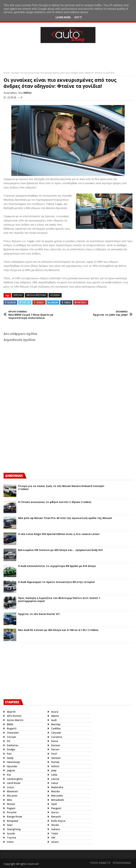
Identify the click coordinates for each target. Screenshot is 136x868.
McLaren (12, 796)
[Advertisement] (68, 56)
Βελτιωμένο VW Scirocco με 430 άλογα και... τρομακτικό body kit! (60, 550)
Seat (10, 825)
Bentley (56, 724)
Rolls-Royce (58, 821)
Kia (9, 775)
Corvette (57, 737)
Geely (10, 758)
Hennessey (13, 762)
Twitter (26, 302)
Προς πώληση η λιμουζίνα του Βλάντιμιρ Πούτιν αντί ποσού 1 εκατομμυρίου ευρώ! (59, 600)
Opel (54, 804)
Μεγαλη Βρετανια (36, 295)
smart (55, 842)
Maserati (12, 791)
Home (7, 73)
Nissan (11, 804)
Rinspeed (12, 821)
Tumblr (67, 302)
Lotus (10, 787)
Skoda (55, 825)
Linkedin (54, 302)
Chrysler (56, 733)
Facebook (11, 302)
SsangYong (14, 829)
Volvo (10, 842)
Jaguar (11, 770)
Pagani (11, 808)
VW (53, 838)
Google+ (40, 302)
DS (8, 741)
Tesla (55, 833)
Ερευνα (18, 295)
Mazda (55, 791)
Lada (54, 775)
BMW (10, 724)
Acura (55, 712)
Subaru (56, 829)
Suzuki (11, 833)
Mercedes (57, 796)
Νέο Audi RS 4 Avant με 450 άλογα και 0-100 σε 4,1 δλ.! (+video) (58, 630)
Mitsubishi (58, 800)
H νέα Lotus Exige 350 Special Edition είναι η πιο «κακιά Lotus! (59, 534)
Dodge (11, 749)
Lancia (55, 779)
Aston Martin (15, 720)
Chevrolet (13, 733)
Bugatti (12, 728)
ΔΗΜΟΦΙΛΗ (14, 476)
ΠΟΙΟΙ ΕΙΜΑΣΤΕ (100, 863)
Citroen (12, 737)
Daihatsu (13, 745)
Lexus (55, 783)
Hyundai (16, 73)
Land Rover (14, 783)
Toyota (12, 838)
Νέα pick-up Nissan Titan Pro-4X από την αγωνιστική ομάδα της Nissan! (65, 518)
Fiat (9, 754)
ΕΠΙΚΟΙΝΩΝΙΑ (122, 863)
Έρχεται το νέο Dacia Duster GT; (39, 614)
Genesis (56, 758)
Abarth (11, 712)
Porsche (12, 812)
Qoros (55, 812)
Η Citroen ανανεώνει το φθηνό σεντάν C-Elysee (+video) (55, 502)
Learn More (63, 17)
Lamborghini (15, 779)
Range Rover (15, 817)
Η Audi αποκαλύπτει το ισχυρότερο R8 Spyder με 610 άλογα (57, 566)
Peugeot (56, 808)
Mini (10, 800)
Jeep (54, 770)
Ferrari (55, 749)
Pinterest (82, 302)
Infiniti (55, 766)
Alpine (55, 716)
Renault (56, 817)
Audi (54, 720)
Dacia (55, 741)
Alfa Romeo (14, 716)
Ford (54, 754)
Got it (78, 17)
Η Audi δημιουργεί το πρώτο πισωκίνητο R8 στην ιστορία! (56, 582)
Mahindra (57, 787)
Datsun (56, 745)
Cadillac (56, 728)
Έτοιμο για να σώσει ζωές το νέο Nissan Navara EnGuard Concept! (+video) (61, 488)
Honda (55, 762)
